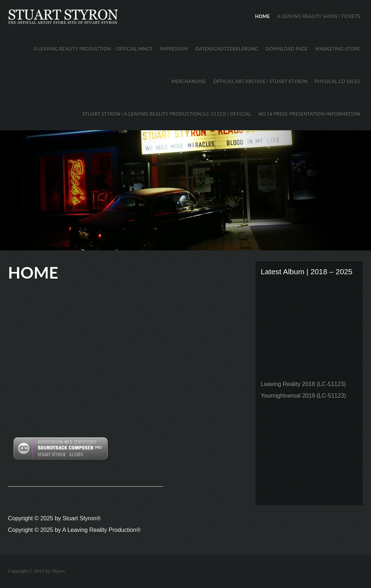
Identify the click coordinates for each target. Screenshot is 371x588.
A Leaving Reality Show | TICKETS (319, 16)
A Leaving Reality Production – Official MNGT (93, 49)
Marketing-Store (338, 49)
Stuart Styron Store (185, 190)
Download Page (287, 49)
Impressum (174, 49)
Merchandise (189, 81)
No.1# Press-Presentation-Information (309, 114)
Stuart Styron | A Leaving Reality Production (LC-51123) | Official (167, 114)
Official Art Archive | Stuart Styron (260, 81)
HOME (262, 16)
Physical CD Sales (337, 81)
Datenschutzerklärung (227, 49)
